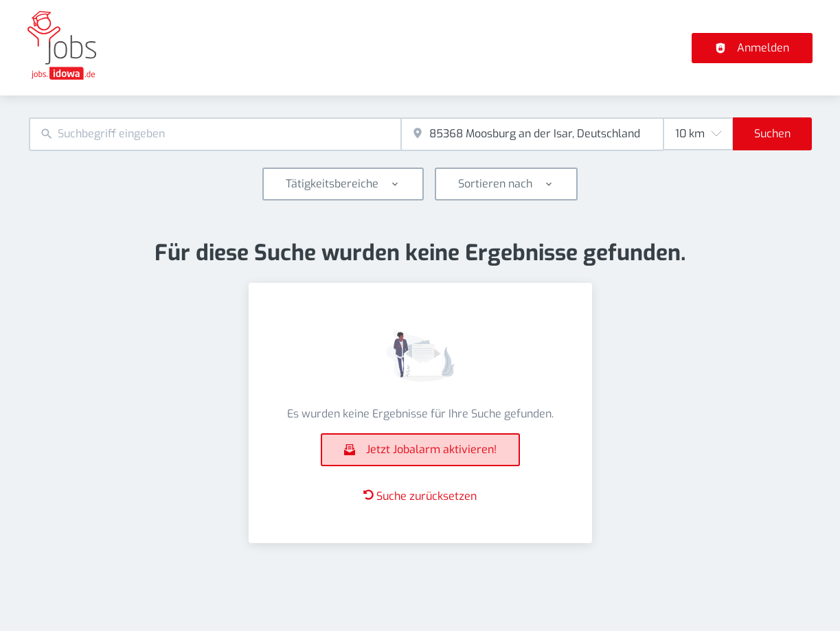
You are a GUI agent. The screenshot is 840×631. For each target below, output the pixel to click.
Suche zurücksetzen (420, 496)
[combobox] (215, 134)
